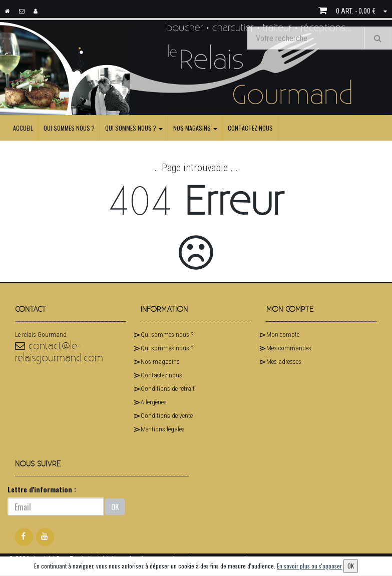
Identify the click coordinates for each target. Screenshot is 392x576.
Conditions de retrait (168, 389)
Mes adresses (284, 362)
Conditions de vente (167, 416)
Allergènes (154, 402)
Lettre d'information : (42, 489)
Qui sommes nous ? (69, 128)
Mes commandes (289, 348)
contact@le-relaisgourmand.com (59, 352)
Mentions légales (163, 429)
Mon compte (283, 335)
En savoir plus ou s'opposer (309, 566)
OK (115, 506)
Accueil (23, 128)
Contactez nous (250, 128)
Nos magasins (195, 128)
